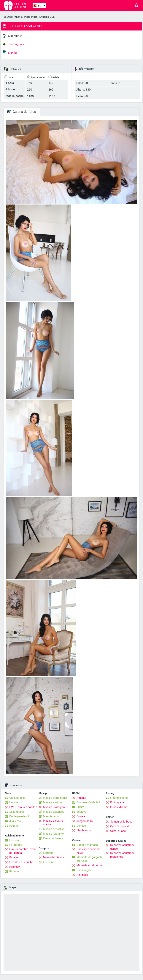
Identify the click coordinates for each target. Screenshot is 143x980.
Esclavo (81, 812)
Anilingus (82, 875)
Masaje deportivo (54, 829)
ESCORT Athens (13, 17)
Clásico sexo (17, 798)
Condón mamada (87, 845)
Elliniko (10, 52)
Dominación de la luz (90, 802)
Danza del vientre (54, 857)
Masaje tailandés (54, 812)
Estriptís (48, 853)
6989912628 (16, 36)
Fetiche (14, 826)
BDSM (80, 807)
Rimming (15, 871)
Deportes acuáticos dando (122, 847)
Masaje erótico (52, 802)
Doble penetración (21, 816)
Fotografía (16, 845)
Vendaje (82, 826)
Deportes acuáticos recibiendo (122, 855)
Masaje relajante (53, 834)
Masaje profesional (55, 798)
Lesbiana (49, 862)
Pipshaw (15, 867)
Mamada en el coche (89, 865)
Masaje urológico (54, 807)
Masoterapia (51, 816)
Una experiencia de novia (88, 851)
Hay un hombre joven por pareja (22, 851)
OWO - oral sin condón (23, 807)
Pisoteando (84, 830)
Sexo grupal (17, 812)
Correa (81, 816)
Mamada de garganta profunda (90, 859)
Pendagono (13, 44)
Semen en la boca (121, 822)
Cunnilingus (84, 870)
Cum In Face (118, 831)
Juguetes (15, 821)
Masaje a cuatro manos (53, 823)
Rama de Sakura (53, 838)
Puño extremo (119, 807)
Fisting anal (117, 802)
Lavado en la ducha (21, 862)
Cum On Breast (120, 826)
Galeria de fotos (22, 112)
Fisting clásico (119, 798)
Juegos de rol (85, 821)
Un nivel (14, 802)
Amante (81, 798)
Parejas (14, 857)
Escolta (14, 840)
